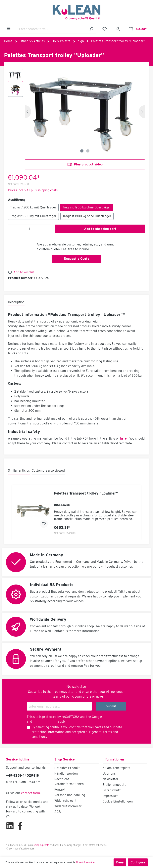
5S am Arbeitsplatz (116, 768)
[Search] (91, 29)
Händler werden (66, 774)
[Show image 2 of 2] (88, 151)
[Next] (142, 112)
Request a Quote (77, 259)
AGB (58, 812)
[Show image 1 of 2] (82, 151)
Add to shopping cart (100, 229)
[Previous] (28, 112)
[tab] (16, 302)
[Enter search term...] (52, 29)
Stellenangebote (114, 785)
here (123, 438)
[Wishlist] (105, 29)
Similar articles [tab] (19, 471)
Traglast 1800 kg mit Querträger (33, 216)
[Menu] (9, 28)
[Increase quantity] (47, 229)
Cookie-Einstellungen (118, 801)
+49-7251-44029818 (22, 776)
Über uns (109, 774)
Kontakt (60, 789)
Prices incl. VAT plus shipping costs (33, 190)
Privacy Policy (113, 717)
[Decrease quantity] (12, 229)
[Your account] (118, 29)
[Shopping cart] (138, 29)
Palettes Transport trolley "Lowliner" (86, 493)
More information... (86, 862)
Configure (138, 862)
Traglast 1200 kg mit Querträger (33, 207)
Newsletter (111, 779)
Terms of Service (45, 722)
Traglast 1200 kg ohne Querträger (87, 207)
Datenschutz (112, 790)
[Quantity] (30, 229)
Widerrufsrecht (65, 801)
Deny (120, 862)
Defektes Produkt (67, 768)
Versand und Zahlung (70, 795)
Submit (111, 706)
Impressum (111, 796)
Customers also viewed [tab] (48, 471)
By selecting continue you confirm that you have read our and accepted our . (77, 732)
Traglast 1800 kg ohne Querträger (87, 216)
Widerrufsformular (68, 806)
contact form (31, 793)
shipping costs (41, 845)
